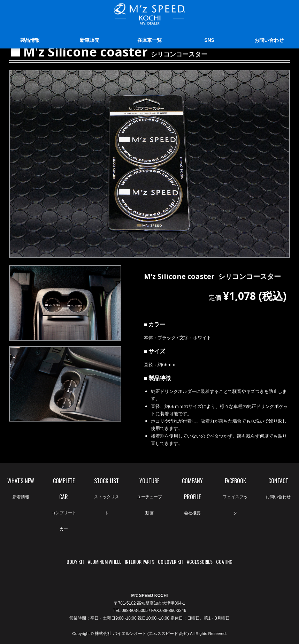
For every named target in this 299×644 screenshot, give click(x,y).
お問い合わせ (269, 41)
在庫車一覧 (149, 41)
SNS (209, 41)
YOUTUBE (149, 499)
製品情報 (30, 41)
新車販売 (90, 41)
